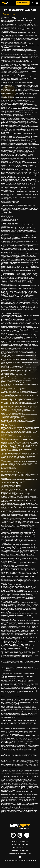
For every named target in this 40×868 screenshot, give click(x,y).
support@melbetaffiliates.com (18, 42)
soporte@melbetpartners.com (20, 854)
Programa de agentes (20, 851)
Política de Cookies (20, 847)
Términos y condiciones (20, 841)
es (33, 3)
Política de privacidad (20, 844)
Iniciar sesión (23, 3)
